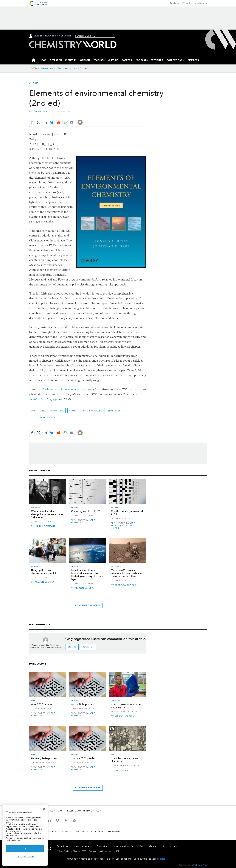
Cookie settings (25, 856)
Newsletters (47, 68)
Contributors (85, 811)
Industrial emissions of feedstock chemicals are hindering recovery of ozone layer (87, 575)
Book (114, 755)
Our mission (63, 846)
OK (25, 848)
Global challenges (148, 846)
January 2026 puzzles (83, 758)
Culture (34, 83)
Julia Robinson (45, 526)
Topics (60, 811)
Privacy (55, 831)
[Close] (44, 809)
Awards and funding (124, 846)
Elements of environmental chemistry (71, 389)
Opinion (36, 508)
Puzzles (84, 68)
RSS (97, 811)
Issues (70, 811)
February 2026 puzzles (44, 758)
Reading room (70, 68)
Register (51, 36)
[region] (25, 835)
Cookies (66, 831)
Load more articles (88, 605)
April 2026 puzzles (42, 704)
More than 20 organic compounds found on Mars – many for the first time (127, 573)
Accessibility (98, 831)
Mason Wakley (45, 582)
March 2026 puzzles (82, 704)
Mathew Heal (40, 112)
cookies (161, 859)
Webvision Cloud (201, 865)
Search (113, 36)
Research (36, 566)
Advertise (48, 811)
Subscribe (65, 36)
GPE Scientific (83, 521)
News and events (83, 846)
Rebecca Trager (126, 585)
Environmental (48, 418)
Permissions (114, 831)
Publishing (175, 3)
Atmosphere (57, 411)
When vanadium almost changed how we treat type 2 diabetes (47, 514)
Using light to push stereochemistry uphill (44, 572)
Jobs (58, 68)
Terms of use (81, 831)
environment (115, 411)
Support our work (172, 846)
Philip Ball (122, 770)
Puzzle (75, 508)
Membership (201, 3)
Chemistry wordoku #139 (85, 511)
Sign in (72, 647)
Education (187, 3)
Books (73, 411)
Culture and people (92, 411)
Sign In (38, 36)
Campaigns (103, 846)
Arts (43, 411)
